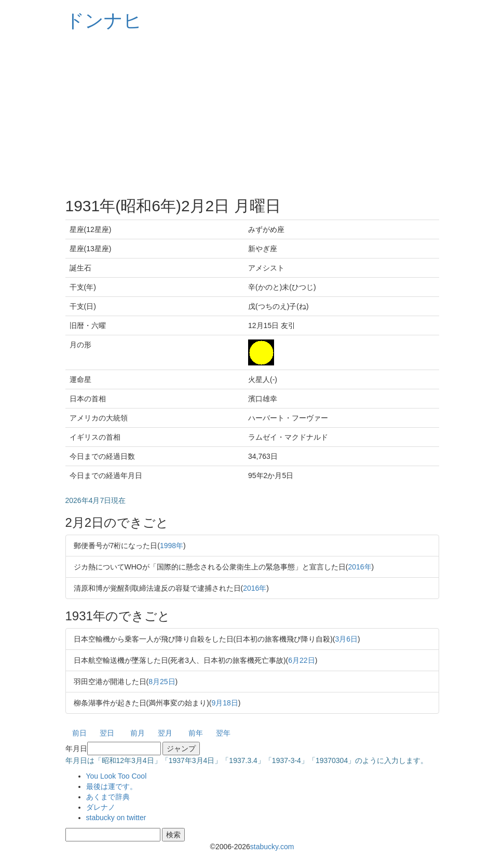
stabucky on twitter (116, 818)
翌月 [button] (165, 733)
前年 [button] (196, 733)
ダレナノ (101, 807)
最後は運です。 (112, 786)
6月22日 (301, 660)
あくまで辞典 (108, 797)
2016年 (359, 567)
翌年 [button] (223, 733)
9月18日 (225, 703)
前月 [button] (138, 733)
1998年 (172, 546)
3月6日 (347, 639)
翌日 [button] (107, 733)
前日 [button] (79, 733)
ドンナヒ (104, 21)
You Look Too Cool (117, 776)
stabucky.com (272, 847)
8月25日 (162, 682)
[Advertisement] (252, 114)
